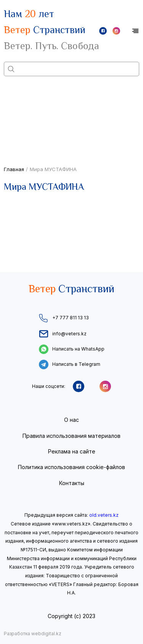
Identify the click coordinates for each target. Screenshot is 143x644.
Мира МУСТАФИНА (53, 169)
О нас (71, 420)
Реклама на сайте (72, 451)
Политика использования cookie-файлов (71, 467)
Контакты (72, 483)
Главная (14, 169)
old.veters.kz (104, 515)
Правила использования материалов (71, 436)
